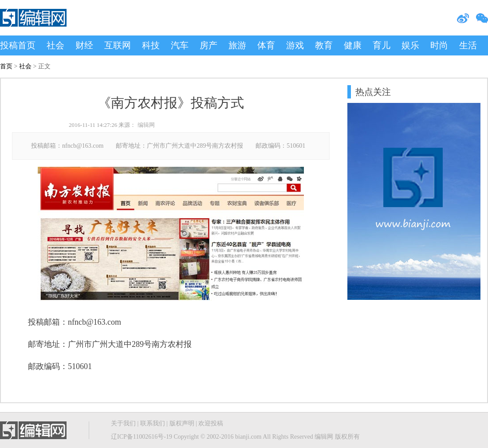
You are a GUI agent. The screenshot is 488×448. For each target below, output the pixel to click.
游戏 (295, 45)
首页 (6, 66)
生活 (468, 45)
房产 (209, 45)
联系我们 (153, 423)
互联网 (118, 45)
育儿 (382, 45)
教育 (324, 45)
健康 (353, 45)
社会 (55, 45)
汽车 (180, 45)
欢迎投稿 (211, 423)
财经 (84, 45)
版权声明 (182, 423)
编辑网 (146, 125)
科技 (151, 45)
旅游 (237, 45)
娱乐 (410, 45)
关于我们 (123, 423)
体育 (266, 45)
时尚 (439, 45)
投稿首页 (18, 45)
